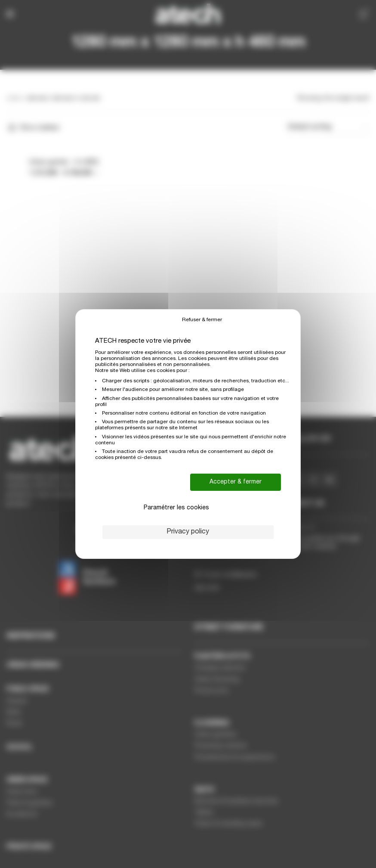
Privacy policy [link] (188, 532)
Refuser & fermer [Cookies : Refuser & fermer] (202, 320)
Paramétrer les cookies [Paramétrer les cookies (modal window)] (176, 508)
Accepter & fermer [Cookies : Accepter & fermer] (236, 482)
